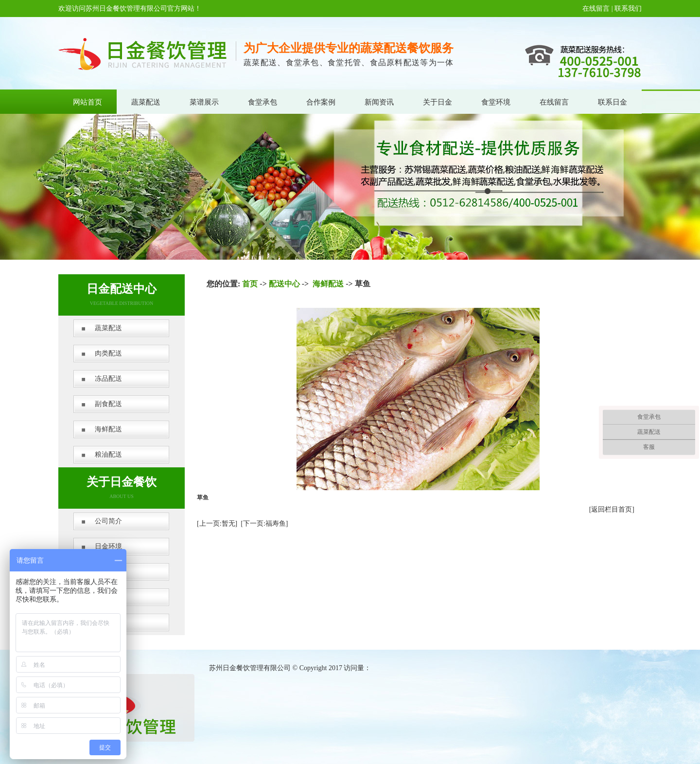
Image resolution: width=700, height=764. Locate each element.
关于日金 (437, 102)
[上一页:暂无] (217, 524)
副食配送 (108, 404)
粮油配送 (108, 454)
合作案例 (321, 102)
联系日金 (612, 102)
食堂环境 (496, 102)
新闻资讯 (379, 102)
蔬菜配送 (146, 102)
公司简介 (108, 521)
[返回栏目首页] (612, 509)
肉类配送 (108, 353)
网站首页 (87, 102)
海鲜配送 (108, 429)
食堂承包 (262, 102)
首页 (250, 284)
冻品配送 (108, 379)
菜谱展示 (204, 102)
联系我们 (628, 9)
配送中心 (284, 284)
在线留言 (596, 9)
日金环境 (108, 546)
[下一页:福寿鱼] (264, 524)
